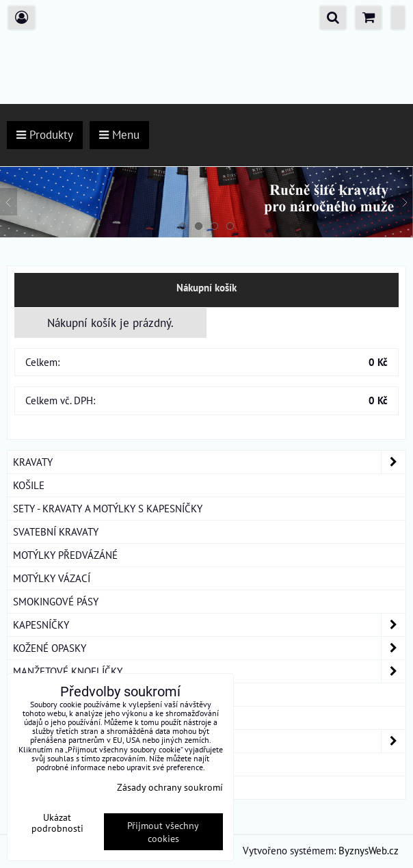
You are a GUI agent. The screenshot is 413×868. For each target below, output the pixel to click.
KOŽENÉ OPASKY (209, 648)
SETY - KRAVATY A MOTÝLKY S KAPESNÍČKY (108, 508)
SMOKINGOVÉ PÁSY (56, 601)
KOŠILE (29, 485)
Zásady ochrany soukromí (170, 787)
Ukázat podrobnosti (57, 823)
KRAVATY (209, 462)
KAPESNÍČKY (209, 625)
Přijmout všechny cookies (163, 832)
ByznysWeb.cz (369, 850)
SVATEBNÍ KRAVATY (56, 531)
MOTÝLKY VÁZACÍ (52, 578)
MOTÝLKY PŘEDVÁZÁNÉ (65, 555)
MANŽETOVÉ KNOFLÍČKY (209, 671)
